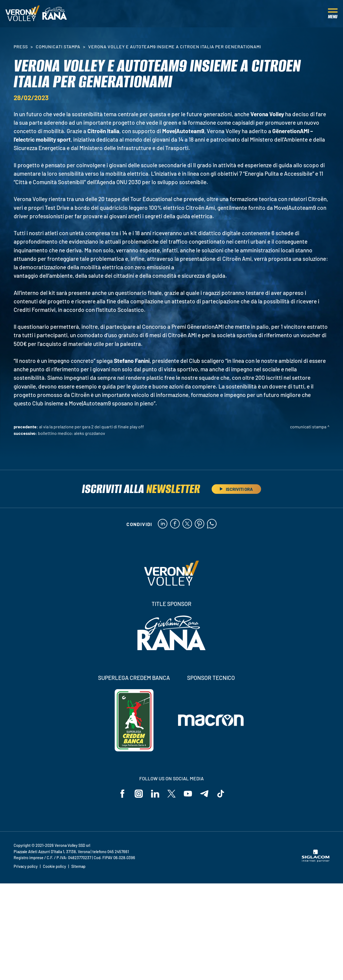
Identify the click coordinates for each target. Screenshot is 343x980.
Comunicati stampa (58, 47)
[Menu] (333, 14)
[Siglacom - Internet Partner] (316, 861)
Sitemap (78, 866)
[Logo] (23, 14)
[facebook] (175, 524)
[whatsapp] (212, 524)
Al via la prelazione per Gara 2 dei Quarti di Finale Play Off (91, 427)
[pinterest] (199, 524)
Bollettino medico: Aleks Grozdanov (72, 433)
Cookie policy (54, 866)
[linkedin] (163, 524)
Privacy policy (26, 866)
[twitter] (187, 524)
